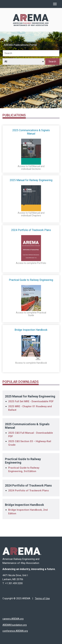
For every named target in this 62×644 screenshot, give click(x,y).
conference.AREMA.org (15, 631)
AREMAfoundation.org (15, 625)
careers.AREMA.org (13, 619)
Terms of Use (42, 598)
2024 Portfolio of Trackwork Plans (29, 491)
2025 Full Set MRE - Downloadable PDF (31, 401)
